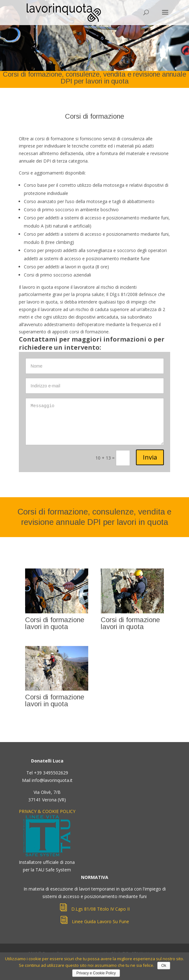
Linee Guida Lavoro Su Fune (94, 921)
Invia (150, 457)
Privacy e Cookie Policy (96, 973)
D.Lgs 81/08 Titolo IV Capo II (94, 909)
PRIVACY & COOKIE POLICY (47, 811)
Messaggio (95, 422)
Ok (164, 966)
